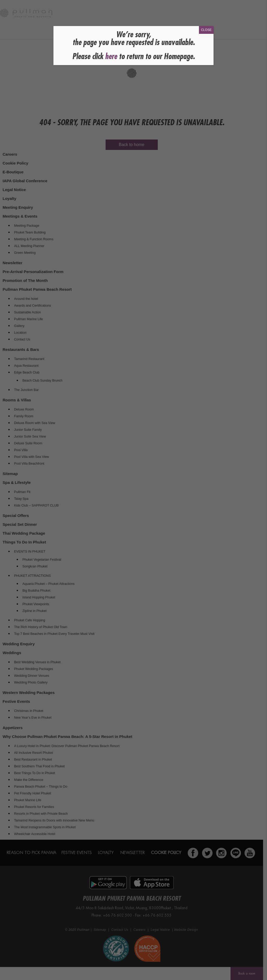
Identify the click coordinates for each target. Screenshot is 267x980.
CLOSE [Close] (206, 30)
